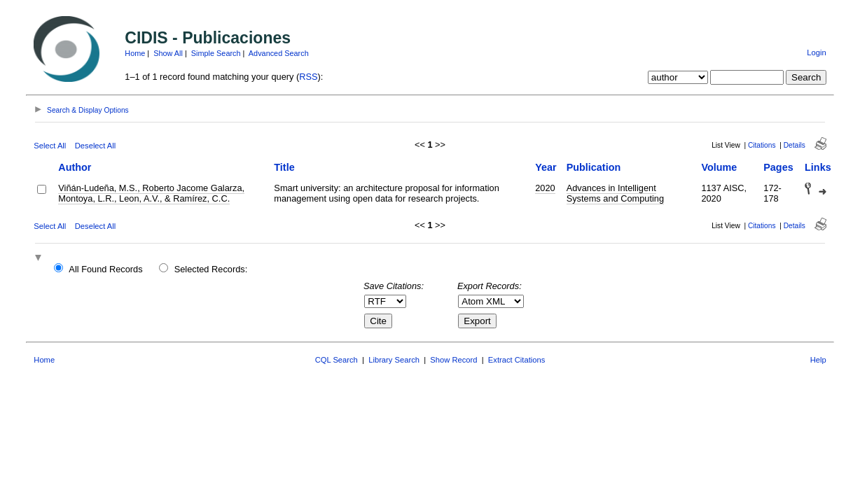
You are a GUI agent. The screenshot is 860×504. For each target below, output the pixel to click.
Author (75, 167)
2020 (545, 188)
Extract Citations (516, 360)
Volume (719, 167)
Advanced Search (279, 53)
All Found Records (105, 269)
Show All (168, 53)
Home (135, 53)
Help (818, 360)
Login (816, 52)
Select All (50, 146)
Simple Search (216, 53)
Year (546, 167)
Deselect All (95, 146)
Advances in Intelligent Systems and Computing (615, 193)
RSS (308, 77)
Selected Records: (211, 269)
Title (284, 167)
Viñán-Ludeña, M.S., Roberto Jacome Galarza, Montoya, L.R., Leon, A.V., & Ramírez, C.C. (151, 193)
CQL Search (337, 360)
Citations (762, 145)
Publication (594, 167)
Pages (778, 167)
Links (818, 167)
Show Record (453, 360)
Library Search (394, 360)
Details (795, 145)
